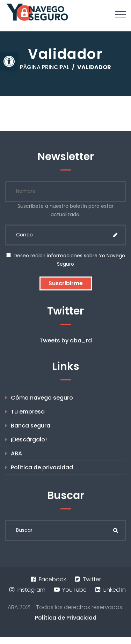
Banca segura (31, 426)
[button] (9, 61)
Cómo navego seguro (42, 398)
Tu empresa (28, 412)
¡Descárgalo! (29, 440)
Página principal (45, 67)
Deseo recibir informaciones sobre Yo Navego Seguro (66, 260)
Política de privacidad (42, 467)
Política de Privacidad (66, 618)
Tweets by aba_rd (66, 340)
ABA (16, 453)
